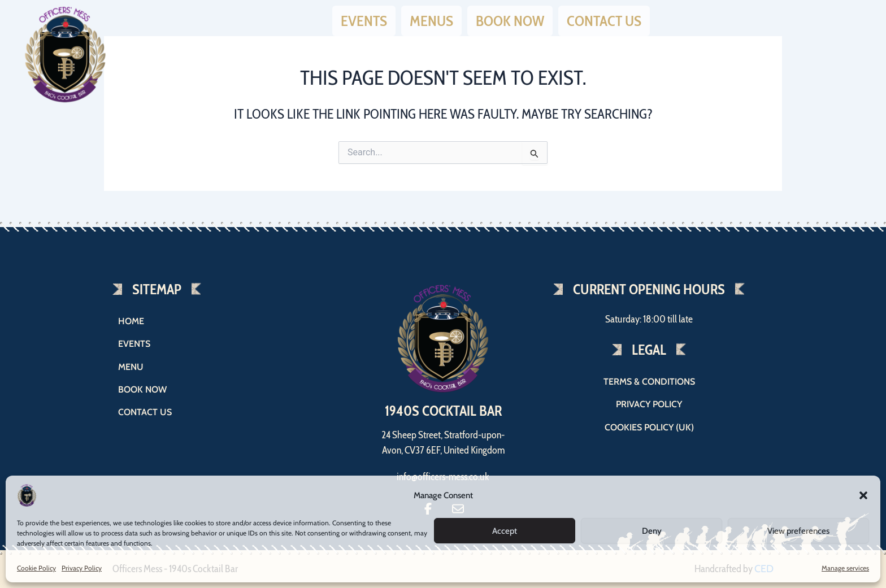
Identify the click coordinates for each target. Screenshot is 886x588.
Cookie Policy (36, 568)
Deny (652, 531)
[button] (863, 495)
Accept (505, 531)
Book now (510, 19)
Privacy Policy (82, 568)
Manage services (845, 568)
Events (364, 19)
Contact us (604, 19)
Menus (431, 19)
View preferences (798, 531)
